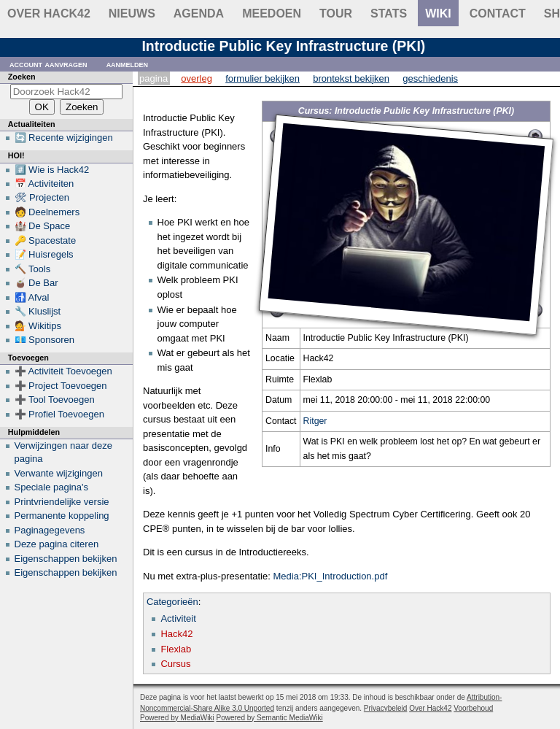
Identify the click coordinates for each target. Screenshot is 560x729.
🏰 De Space (43, 226)
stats (389, 13)
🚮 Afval (32, 297)
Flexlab (176, 649)
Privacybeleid (385, 708)
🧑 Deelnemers (47, 212)
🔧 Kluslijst (38, 311)
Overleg (197, 78)
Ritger (315, 421)
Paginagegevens (50, 530)
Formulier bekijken (262, 78)
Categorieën (172, 602)
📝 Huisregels (44, 254)
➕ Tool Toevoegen (55, 400)
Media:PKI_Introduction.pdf (330, 576)
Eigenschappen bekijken (66, 559)
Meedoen (272, 13)
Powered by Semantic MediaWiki (270, 718)
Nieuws (132, 13)
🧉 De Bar (36, 283)
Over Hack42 (49, 13)
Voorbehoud (473, 708)
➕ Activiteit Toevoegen (63, 371)
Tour (336, 13)
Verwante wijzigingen (59, 473)
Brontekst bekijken (351, 78)
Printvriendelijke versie (62, 502)
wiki (438, 13)
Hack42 (176, 634)
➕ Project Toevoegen (61, 386)
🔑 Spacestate (46, 240)
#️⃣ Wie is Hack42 (52, 170)
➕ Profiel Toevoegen (59, 414)
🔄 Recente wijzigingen (64, 138)
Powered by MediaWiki (177, 718)
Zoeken (22, 77)
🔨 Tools (33, 269)
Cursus (175, 664)
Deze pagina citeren (57, 544)
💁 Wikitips (38, 326)
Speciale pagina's (52, 487)
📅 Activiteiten (44, 184)
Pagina (153, 78)
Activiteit (178, 618)
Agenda (199, 13)
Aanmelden (128, 64)
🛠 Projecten (42, 197)
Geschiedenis (430, 78)
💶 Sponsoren (45, 340)
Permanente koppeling (62, 516)
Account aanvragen (48, 64)
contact (498, 13)
